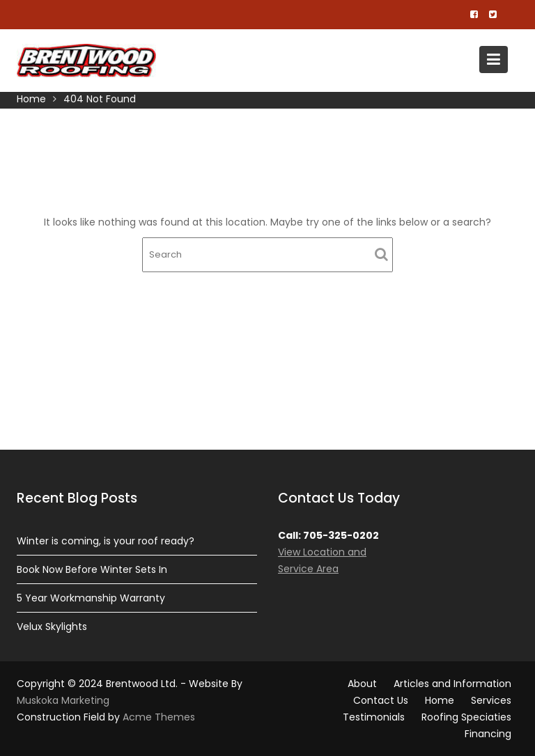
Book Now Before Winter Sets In (92, 569)
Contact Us (381, 700)
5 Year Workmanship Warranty (91, 598)
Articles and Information (452, 684)
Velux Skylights (52, 627)
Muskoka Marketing (63, 700)
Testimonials (374, 717)
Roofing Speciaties (466, 717)
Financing (488, 734)
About (362, 684)
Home (440, 700)
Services (491, 700)
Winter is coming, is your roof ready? (106, 541)
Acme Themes (159, 717)
